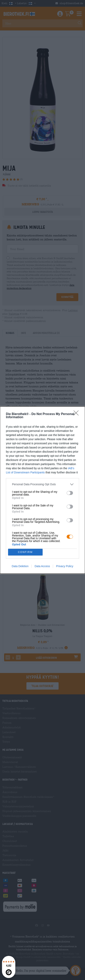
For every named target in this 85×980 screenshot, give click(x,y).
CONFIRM (25, 552)
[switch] (70, 493)
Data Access (42, 566)
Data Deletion (20, 566)
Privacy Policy (65, 566)
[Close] (77, 414)
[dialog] (42, 490)
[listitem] (42, 484)
